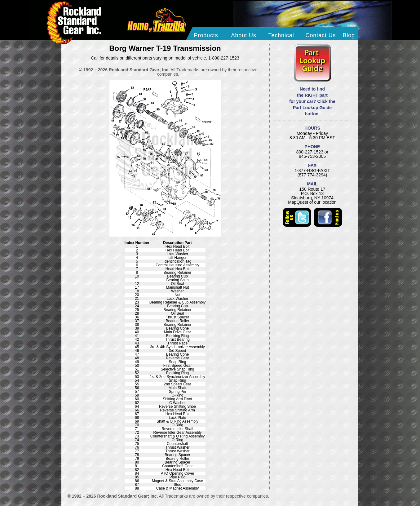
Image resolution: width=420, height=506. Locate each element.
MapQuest (298, 202)
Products (206, 35)
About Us (244, 35)
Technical (281, 35)
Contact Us (321, 35)
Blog (349, 35)
